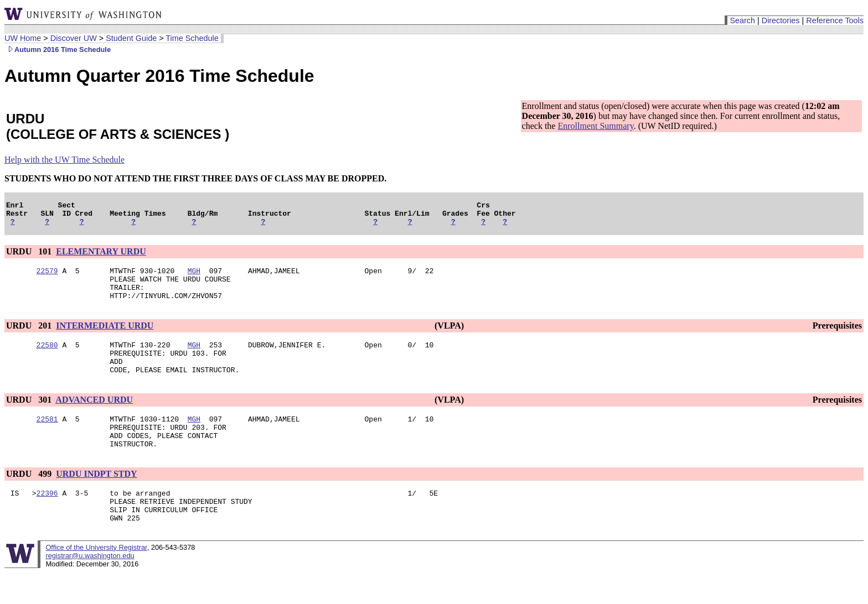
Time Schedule (192, 38)
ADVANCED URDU (94, 418)
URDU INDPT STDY (96, 499)
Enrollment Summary (595, 126)
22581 (47, 439)
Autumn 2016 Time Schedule (58, 50)
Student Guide (131, 38)
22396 (47, 519)
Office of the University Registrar (96, 579)
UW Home (23, 38)
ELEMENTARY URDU (101, 256)
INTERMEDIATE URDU (105, 337)
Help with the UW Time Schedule (64, 160)
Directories (781, 20)
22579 (47, 277)
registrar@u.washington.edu (90, 587)
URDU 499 (30, 499)
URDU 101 (30, 256)
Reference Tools (835, 20)
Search (742, 20)
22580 (47, 358)
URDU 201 (30, 337)
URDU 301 (30, 418)
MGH (194, 277)
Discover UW (74, 38)
